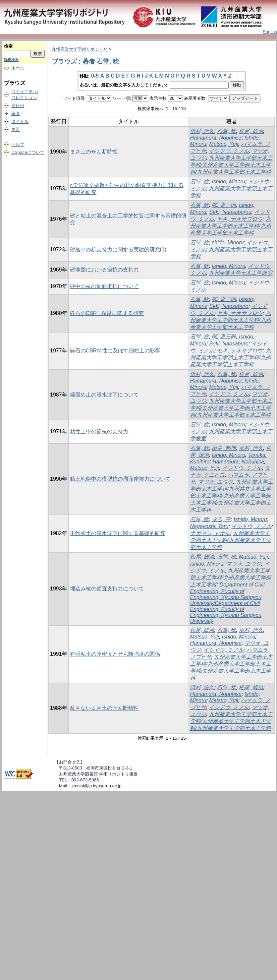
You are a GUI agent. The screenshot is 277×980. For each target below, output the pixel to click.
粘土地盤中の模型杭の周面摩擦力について (120, 479)
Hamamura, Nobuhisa (216, 138)
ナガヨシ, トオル (210, 533)
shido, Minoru (228, 243)
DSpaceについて (28, 152)
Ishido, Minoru (228, 182)
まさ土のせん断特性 (94, 152)
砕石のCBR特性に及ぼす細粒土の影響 (115, 351)
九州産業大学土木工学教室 (241, 273)
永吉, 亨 (221, 519)
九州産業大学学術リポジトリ (80, 49)
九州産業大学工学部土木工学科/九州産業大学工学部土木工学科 (231, 226)
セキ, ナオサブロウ (240, 219)
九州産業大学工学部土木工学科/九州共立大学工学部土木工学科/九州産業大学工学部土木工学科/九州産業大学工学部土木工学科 (232, 496)
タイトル (20, 122)
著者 (16, 114)
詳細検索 (11, 60)
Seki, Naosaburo (229, 306)
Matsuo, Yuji (223, 144)
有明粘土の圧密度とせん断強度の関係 (115, 654)
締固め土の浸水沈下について (104, 395)
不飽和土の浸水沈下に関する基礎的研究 (118, 533)
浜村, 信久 (202, 131)
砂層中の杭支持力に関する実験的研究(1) (118, 249)
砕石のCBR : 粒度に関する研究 (107, 313)
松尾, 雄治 (251, 131)
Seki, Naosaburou (230, 212)
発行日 (18, 106)
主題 (16, 129)
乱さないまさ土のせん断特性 (104, 708)
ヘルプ (18, 144)
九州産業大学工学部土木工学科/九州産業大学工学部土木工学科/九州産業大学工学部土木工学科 (231, 165)
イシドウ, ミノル (229, 151)
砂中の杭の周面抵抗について (104, 286)
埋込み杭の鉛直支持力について (107, 589)
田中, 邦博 (224, 448)
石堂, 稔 (226, 131)
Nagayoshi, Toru (209, 526)
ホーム (18, 68)
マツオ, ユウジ (216, 482)
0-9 (95, 76)
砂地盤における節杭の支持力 (104, 270)
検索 (8, 46)
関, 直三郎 (224, 205)
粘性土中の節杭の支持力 (99, 431)
